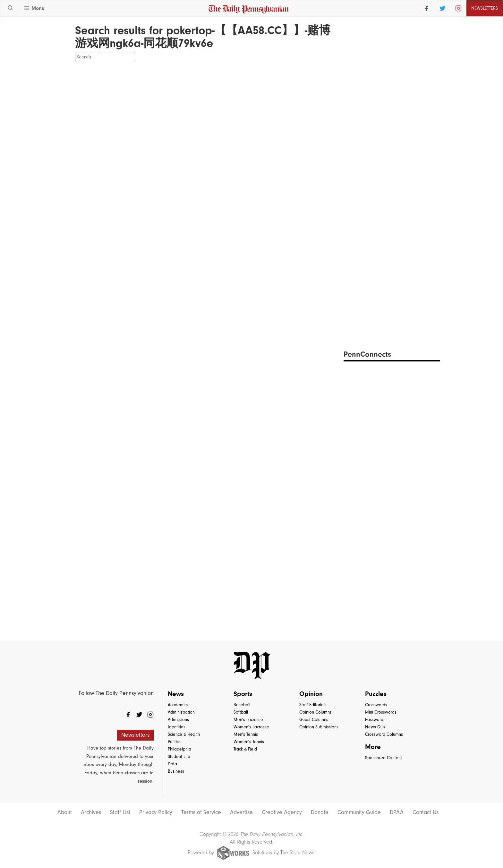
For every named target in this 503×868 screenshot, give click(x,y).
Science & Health (184, 734)
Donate (320, 812)
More (373, 747)
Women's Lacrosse (251, 727)
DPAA (397, 812)
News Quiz (375, 727)
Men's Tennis (246, 734)
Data (172, 764)
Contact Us (426, 812)
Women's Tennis (249, 742)
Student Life (179, 756)
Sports (243, 694)
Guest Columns (314, 720)
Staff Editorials (313, 705)
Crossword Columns (384, 734)
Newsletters (485, 8)
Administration (181, 712)
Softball (241, 712)
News (176, 694)
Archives (91, 812)
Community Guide (359, 812)
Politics (174, 742)
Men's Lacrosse (248, 720)
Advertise (241, 812)
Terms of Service (201, 812)
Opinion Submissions (319, 727)
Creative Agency (282, 812)
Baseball (242, 705)
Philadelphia (179, 749)
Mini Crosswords (381, 712)
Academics (178, 705)
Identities (177, 727)
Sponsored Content (384, 758)
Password (374, 720)
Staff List (120, 812)
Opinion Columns (315, 712)
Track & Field (245, 749)
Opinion (311, 694)
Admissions (178, 720)
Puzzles (376, 694)
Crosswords (376, 705)
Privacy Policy (156, 812)
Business (176, 771)
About (65, 812)
